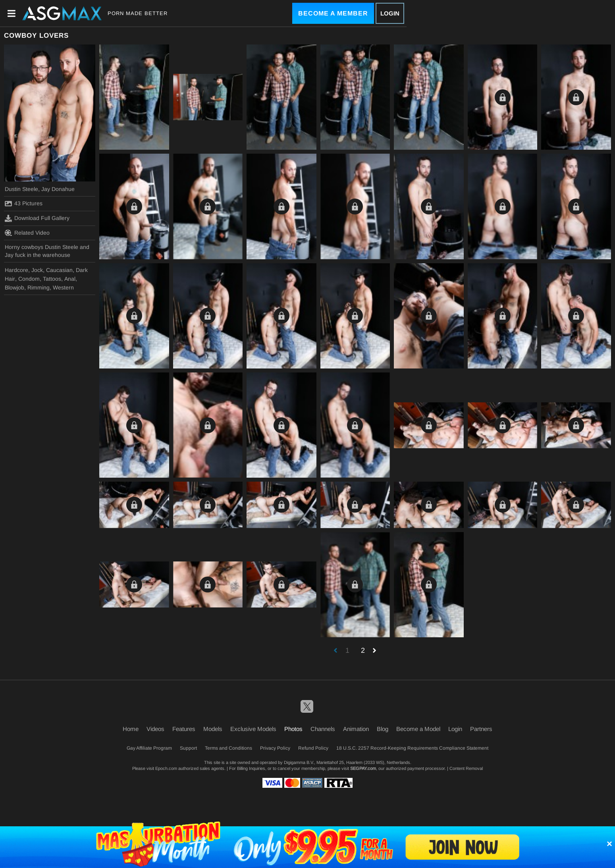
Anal (70, 279)
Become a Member (333, 13)
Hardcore (16, 270)
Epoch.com (166, 768)
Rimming (39, 287)
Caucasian (59, 270)
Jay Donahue (58, 189)
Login (390, 13)
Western (63, 287)
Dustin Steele (21, 189)
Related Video (27, 233)
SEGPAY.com (363, 768)
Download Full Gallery (37, 218)
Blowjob (14, 287)
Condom (29, 279)
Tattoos (52, 279)
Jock (37, 270)
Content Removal (466, 768)
